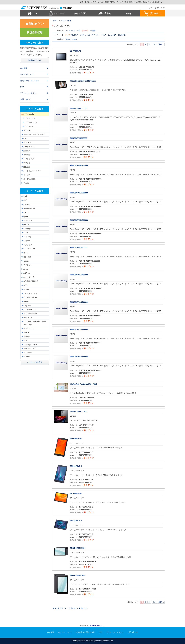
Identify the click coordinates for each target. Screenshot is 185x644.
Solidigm (27, 336)
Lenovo (26, 301)
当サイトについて (27, 74)
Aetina (26, 269)
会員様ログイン (35, 24)
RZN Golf (27, 257)
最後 (160, 44)
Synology (27, 229)
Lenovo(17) (112, 35)
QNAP (26, 216)
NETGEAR (28, 318)
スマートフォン (95, 626)
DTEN (26, 285)
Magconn (27, 306)
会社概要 (24, 68)
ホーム (55, 21)
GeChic (26, 225)
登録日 (75, 39)
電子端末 (27, 130)
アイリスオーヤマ (30, 293)
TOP (35, 13)
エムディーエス (29, 310)
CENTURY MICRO (31, 281)
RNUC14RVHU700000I (79, 166)
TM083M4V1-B (76, 466)
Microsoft (27, 204)
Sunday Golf (28, 328)
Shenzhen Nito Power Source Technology (35, 323)
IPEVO (26, 289)
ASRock (27, 273)
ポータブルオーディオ (32, 171)
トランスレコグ (29, 349)
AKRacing (27, 237)
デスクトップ (58, 608)
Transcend (27, 353)
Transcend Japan (30, 314)
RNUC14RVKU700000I (79, 275)
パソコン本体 (66, 21)
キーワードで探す (35, 43)
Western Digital (29, 208)
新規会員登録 (35, 32)
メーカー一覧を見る (35, 362)
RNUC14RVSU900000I (79, 330)
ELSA (26, 233)
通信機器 (27, 167)
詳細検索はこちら (35, 60)
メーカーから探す (35, 191)
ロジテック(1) (85, 35)
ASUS (26, 212)
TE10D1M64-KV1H (78, 548)
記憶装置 (27, 151)
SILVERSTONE (29, 249)
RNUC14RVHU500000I (79, 220)
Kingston (27, 241)
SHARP (26, 332)
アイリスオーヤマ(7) (99, 35)
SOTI (25, 341)
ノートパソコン (71, 608)
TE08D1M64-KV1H (78, 575)
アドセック (28, 265)
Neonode (27, 253)
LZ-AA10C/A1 (76, 51)
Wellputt (27, 357)
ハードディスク (29, 147)
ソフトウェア (29, 159)
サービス (27, 175)
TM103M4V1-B (76, 521)
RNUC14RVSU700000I (79, 357)
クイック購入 (81, 13)
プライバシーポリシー (29, 93)
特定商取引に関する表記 (30, 81)
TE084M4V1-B (76, 439)
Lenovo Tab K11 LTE (79, 108)
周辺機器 (27, 155)
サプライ (27, 163)
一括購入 (93, 31)
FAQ (129, 13)
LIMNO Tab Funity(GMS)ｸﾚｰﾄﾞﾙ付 (83, 384)
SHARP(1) (122, 35)
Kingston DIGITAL (30, 297)
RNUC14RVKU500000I (79, 193)
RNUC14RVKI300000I (79, 248)
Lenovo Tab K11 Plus (79, 412)
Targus (26, 261)
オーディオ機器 (29, 179)
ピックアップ (70, 31)
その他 (26, 183)
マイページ (59, 13)
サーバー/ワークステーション (35, 134)
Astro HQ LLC (29, 277)
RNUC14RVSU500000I (79, 302)
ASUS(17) (74, 35)
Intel (25, 196)
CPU (25, 139)
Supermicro (28, 220)
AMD (25, 200)
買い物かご (156, 13)
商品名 (68, 39)
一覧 (78, 31)
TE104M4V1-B (76, 493)
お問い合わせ (104, 13)
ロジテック (28, 245)
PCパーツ (27, 143)
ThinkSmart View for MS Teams (83, 81)
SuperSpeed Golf (30, 345)
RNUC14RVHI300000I (79, 138)
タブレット (83, 608)
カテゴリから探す (35, 109)
